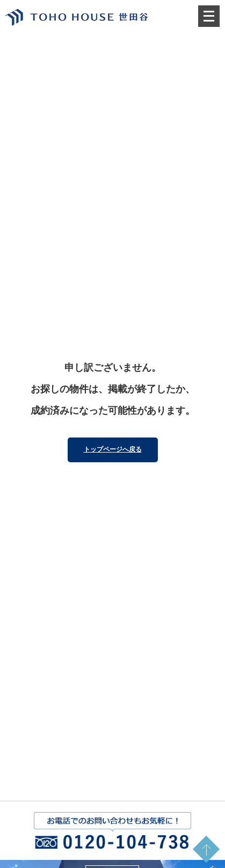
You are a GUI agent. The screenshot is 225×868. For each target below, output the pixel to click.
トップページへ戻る (113, 449)
